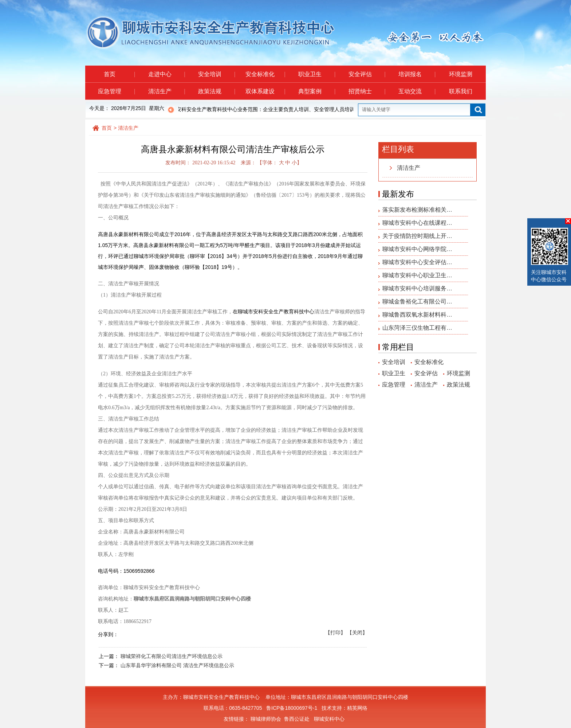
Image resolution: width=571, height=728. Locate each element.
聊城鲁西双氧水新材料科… (417, 315)
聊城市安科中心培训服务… (417, 288)
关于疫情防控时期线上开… (417, 236)
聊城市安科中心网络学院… (417, 249)
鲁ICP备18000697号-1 (292, 708)
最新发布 (398, 194)
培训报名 (417, 74)
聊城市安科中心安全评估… (417, 262)
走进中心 (167, 74)
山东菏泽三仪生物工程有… (417, 328)
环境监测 (461, 74)
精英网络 (357, 708)
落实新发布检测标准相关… (417, 210)
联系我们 (461, 91)
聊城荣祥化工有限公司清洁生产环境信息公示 (172, 656)
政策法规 (216, 91)
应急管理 (116, 91)
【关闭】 (357, 633)
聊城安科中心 (329, 719)
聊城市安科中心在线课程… (417, 223)
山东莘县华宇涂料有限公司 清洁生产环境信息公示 (177, 665)
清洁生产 (167, 91)
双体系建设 (265, 91)
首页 (119, 74)
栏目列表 (398, 149)
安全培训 (216, 74)
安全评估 (367, 74)
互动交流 (417, 91)
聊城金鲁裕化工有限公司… (417, 302)
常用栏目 (398, 347)
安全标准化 (265, 74)
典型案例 (317, 91)
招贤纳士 (367, 91)
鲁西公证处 (297, 719)
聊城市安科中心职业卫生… (417, 275)
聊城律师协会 (266, 719)
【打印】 (335, 633)
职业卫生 (317, 74)
